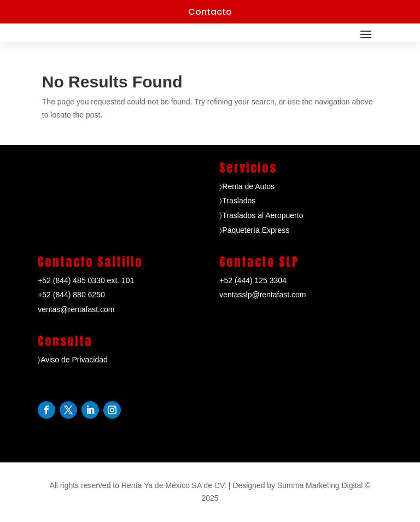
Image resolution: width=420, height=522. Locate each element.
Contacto (210, 12)
